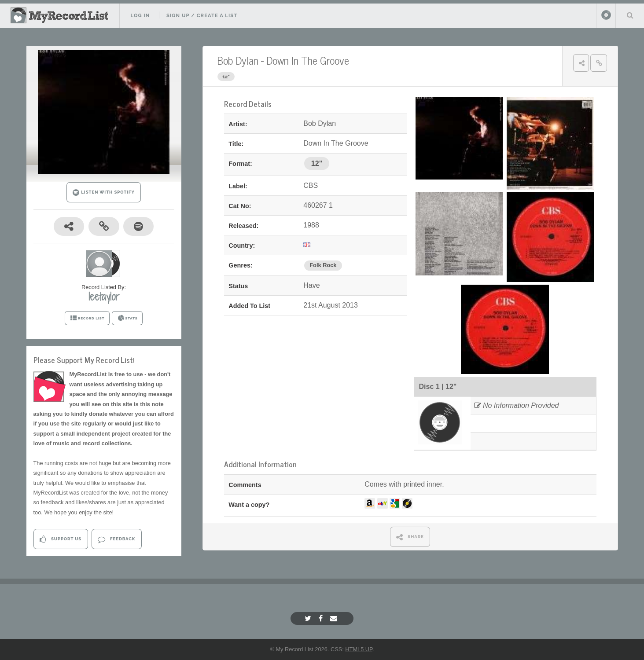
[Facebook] (322, 618)
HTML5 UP (359, 649)
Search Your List (630, 15)
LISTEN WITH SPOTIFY (104, 192)
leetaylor (104, 297)
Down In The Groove (308, 60)
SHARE (410, 537)
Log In (140, 15)
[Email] (335, 618)
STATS (127, 318)
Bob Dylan (238, 60)
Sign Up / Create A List (202, 15)
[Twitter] (309, 618)
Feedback (116, 539)
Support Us (61, 539)
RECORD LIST (87, 318)
